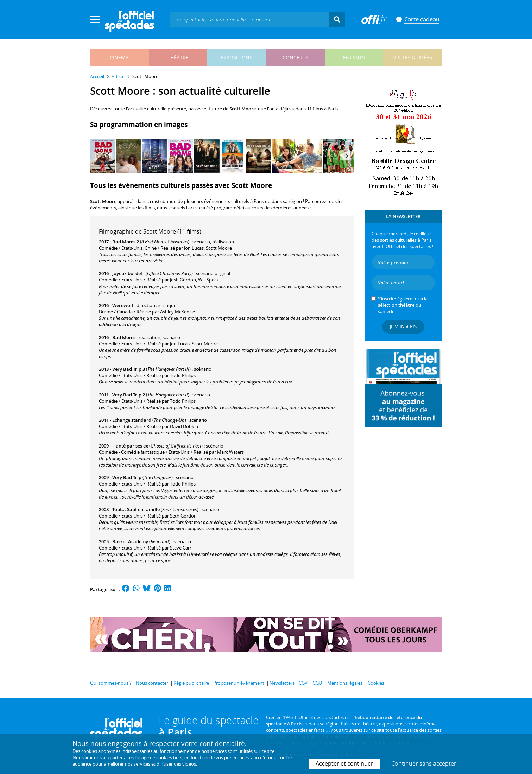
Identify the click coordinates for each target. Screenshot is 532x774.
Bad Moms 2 (126, 242)
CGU (317, 683)
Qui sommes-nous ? (111, 683)
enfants (354, 58)
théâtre (178, 58)
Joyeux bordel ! (128, 273)
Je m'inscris (403, 326)
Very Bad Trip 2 (129, 395)
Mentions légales (345, 683)
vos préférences (232, 757)
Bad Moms (124, 337)
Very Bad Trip (127, 477)
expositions (237, 58)
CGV (303, 683)
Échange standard (132, 420)
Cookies (376, 683)
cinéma (119, 58)
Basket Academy (130, 541)
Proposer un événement (239, 683)
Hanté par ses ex (130, 446)
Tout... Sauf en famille (136, 509)
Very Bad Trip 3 (129, 369)
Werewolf (123, 305)
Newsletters (282, 683)
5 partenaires (120, 757)
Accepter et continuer (344, 763)
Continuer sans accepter (424, 763)
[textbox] (249, 19)
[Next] (346, 156)
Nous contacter (152, 683)
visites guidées (413, 58)
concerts (295, 58)
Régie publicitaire (191, 683)
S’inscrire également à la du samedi (403, 305)
